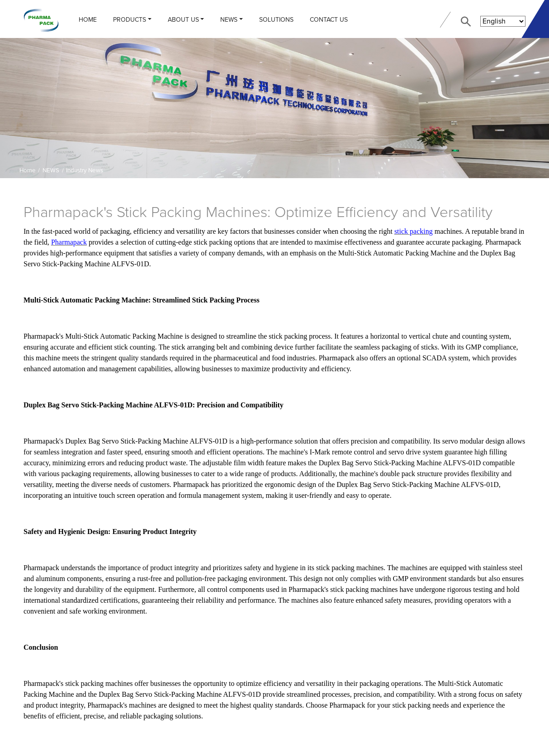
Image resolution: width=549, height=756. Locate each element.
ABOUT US (183, 20)
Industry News (85, 170)
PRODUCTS (130, 20)
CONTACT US (329, 20)
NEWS (229, 20)
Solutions (276, 20)
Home (88, 20)
